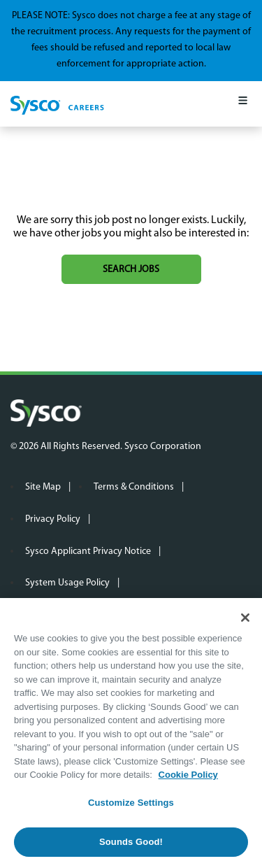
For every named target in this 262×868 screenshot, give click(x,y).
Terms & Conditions (134, 487)
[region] (131, 733)
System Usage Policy (67, 583)
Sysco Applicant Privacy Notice (88, 552)
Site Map (43, 487)
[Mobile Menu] (243, 104)
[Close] (245, 618)
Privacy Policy (53, 519)
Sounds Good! (131, 842)
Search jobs (131, 270)
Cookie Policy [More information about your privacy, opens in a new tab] (188, 775)
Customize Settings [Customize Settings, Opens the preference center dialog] (131, 803)
